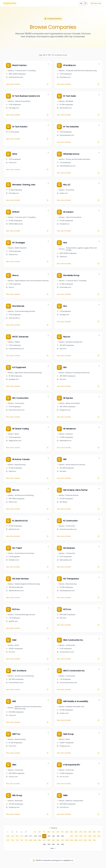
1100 (85, 840)
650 (99, 836)
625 (94, 836)
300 (85, 832)
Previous (53, 828)
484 (63, 836)
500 (72, 836)
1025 (72, 840)
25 (35, 832)
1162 (63, 844)
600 (90, 836)
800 (31, 840)
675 (8, 840)
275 (81, 832)
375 (99, 832)
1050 (76, 840)
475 (22, 836)
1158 (44, 844)
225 (71, 832)
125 (53, 832)
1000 (67, 840)
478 (35, 836)
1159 (49, 844)
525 (76, 836)
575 (85, 836)
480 (44, 836)
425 (12, 836)
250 (76, 832)
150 (58, 832)
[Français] (83, 3)
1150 (94, 840)
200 (67, 832)
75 (44, 832)
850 (40, 840)
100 (49, 832)
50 (40, 832)
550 (81, 836)
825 (35, 840)
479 (40, 836)
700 (12, 840)
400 (8, 836)
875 (44, 840)
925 (53, 840)
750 (22, 840)
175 (62, 832)
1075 (81, 840)
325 (90, 832)
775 (26, 840)
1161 (58, 844)
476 (26, 836)
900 (49, 840)
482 (53, 836)
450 (17, 836)
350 (94, 832)
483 (58, 836)
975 (63, 840)
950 (58, 840)
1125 (90, 840)
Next (53, 848)
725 (17, 840)
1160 (53, 844)
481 (49, 836)
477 (31, 836)
